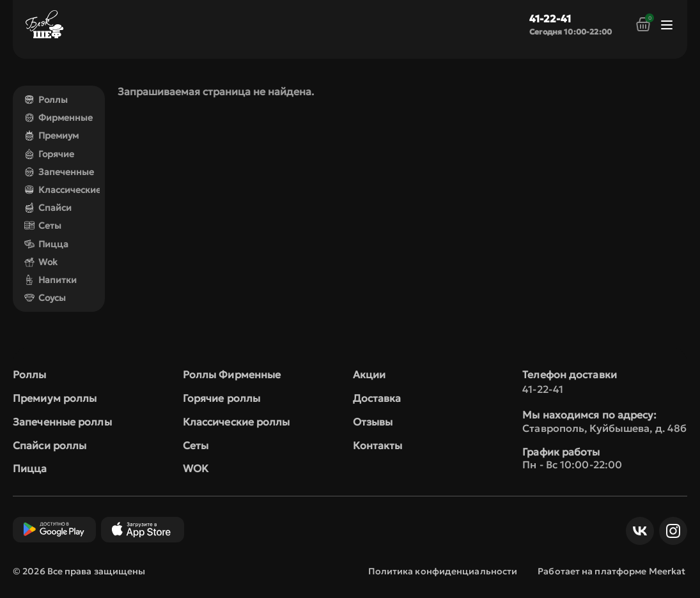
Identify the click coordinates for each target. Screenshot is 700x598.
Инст (670, 531)
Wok (41, 262)
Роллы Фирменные (232, 374)
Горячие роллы (222, 398)
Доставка (377, 398)
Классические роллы (237, 422)
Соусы (45, 298)
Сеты (43, 226)
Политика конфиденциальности (443, 571)
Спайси (48, 208)
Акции (369, 374)
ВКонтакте (637, 531)
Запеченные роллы (62, 422)
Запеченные (59, 172)
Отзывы (373, 422)
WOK (196, 468)
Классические (63, 190)
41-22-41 (550, 19)
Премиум (51, 135)
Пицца (46, 244)
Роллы (46, 100)
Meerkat (667, 571)
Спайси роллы (50, 445)
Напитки (51, 280)
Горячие (49, 154)
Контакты (378, 445)
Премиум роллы (55, 398)
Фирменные (58, 118)
